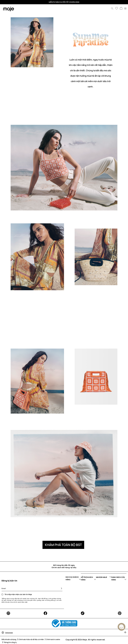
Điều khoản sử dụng (9, 639)
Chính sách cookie (53, 639)
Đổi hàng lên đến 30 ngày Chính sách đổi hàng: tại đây (64, 566)
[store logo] (9, 9)
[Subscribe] (60, 588)
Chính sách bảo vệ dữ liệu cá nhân (31, 639)
